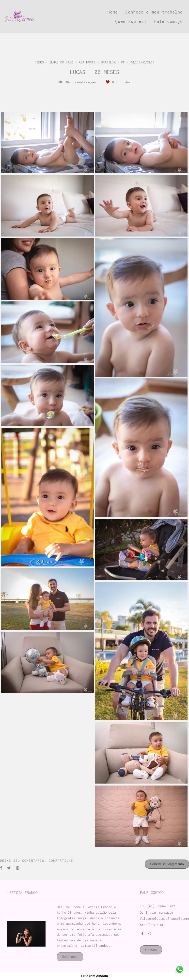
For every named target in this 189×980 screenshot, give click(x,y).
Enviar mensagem (160, 913)
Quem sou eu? (131, 21)
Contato (151, 950)
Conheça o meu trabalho (154, 12)
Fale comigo (168, 21)
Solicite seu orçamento (167, 864)
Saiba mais (70, 957)
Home (113, 12)
